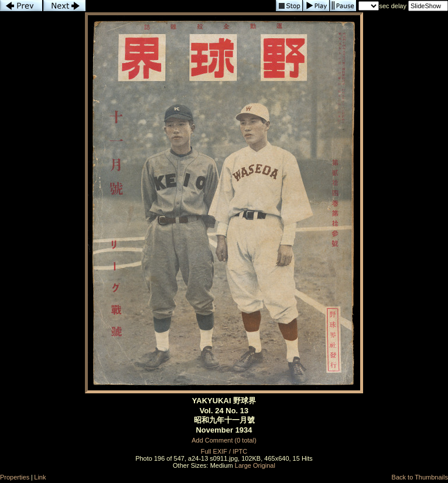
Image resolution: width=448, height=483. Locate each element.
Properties (15, 477)
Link (40, 477)
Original (264, 465)
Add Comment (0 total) (224, 440)
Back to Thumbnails (420, 477)
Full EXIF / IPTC (224, 451)
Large (243, 465)
